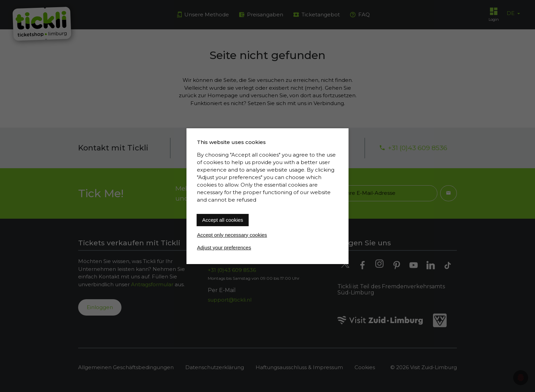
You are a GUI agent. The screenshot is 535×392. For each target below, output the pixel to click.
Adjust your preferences (224, 248)
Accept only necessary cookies (232, 235)
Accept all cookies (223, 220)
